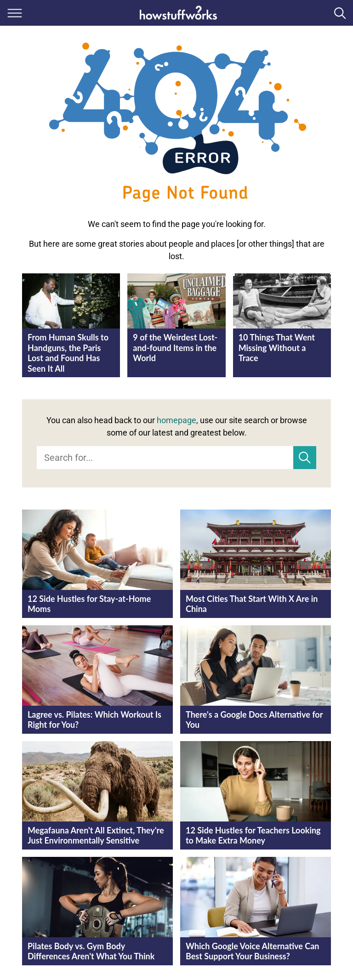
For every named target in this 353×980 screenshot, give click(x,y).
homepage (176, 420)
